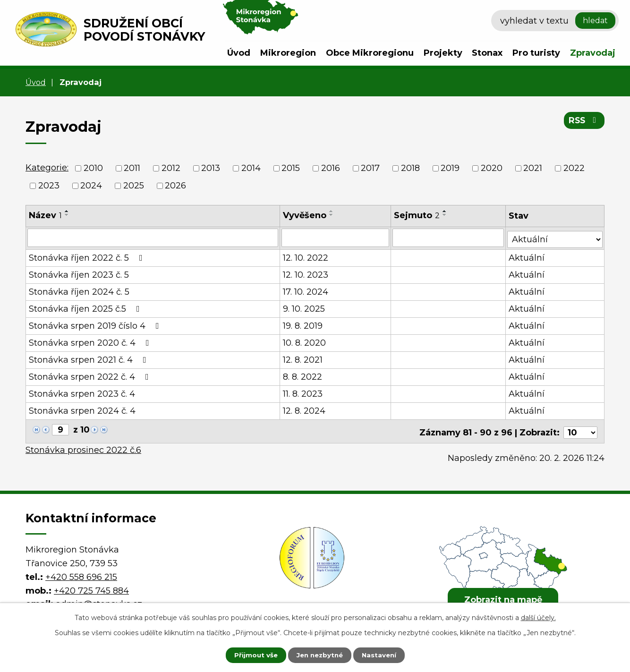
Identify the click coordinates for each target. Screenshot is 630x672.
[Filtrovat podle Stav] (555, 237)
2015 (291, 168)
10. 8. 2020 (305, 341)
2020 (492, 168)
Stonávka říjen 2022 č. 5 (88, 256)
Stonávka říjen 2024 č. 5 (79, 290)
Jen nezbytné (319, 655)
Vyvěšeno (305, 215)
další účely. (538, 617)
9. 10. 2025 (304, 307)
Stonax (487, 53)
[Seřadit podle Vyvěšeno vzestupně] (332, 211)
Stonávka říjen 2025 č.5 (86, 307)
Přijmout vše (251, 655)
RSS (583, 122)
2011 (132, 168)
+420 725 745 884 (91, 587)
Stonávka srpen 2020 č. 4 (91, 341)
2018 (410, 168)
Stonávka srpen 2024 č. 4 (82, 409)
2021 (533, 168)
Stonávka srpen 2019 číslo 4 (96, 324)
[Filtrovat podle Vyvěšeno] (336, 238)
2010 (93, 168)
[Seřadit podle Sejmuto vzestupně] (445, 211)
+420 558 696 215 (81, 573)
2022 (574, 168)
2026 (175, 186)
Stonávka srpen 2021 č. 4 (89, 358)
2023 (49, 186)
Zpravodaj (593, 53)
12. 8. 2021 (303, 358)
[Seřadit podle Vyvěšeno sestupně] (332, 215)
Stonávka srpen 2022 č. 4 (91, 375)
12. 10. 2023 (306, 273)
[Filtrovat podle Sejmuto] (449, 238)
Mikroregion (288, 53)
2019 (450, 168)
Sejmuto (417, 215)
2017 (370, 168)
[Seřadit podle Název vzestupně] (67, 211)
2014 (251, 168)
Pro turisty (536, 53)
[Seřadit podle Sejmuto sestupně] (445, 215)
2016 (331, 168)
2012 (171, 168)
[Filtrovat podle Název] (153, 238)
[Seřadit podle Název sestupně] (67, 215)
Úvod (239, 53)
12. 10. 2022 (306, 256)
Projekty (443, 53)
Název (45, 215)
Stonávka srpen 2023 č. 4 (82, 392)
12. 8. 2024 (305, 409)
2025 (134, 186)
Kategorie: (47, 168)
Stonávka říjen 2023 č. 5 (79, 273)
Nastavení (384, 655)
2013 (211, 168)
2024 (91, 186)
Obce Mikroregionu (370, 53)
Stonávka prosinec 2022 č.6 (83, 446)
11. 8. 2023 (303, 392)
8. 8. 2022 (303, 375)
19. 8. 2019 (303, 324)
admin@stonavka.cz (99, 600)
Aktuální (528, 256)
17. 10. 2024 (306, 290)
